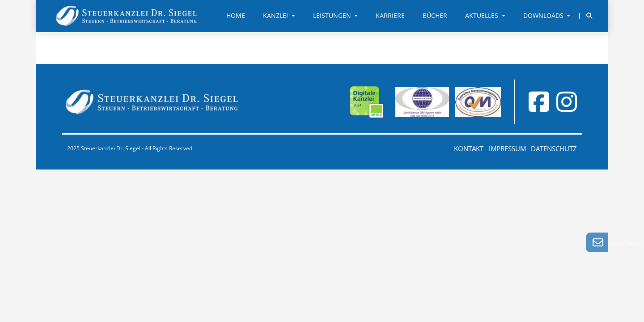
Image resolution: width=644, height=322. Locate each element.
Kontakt (469, 148)
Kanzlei (276, 16)
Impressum (507, 148)
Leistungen (333, 16)
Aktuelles (483, 16)
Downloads (544, 16)
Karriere (390, 16)
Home (236, 16)
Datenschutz (554, 148)
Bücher (435, 16)
